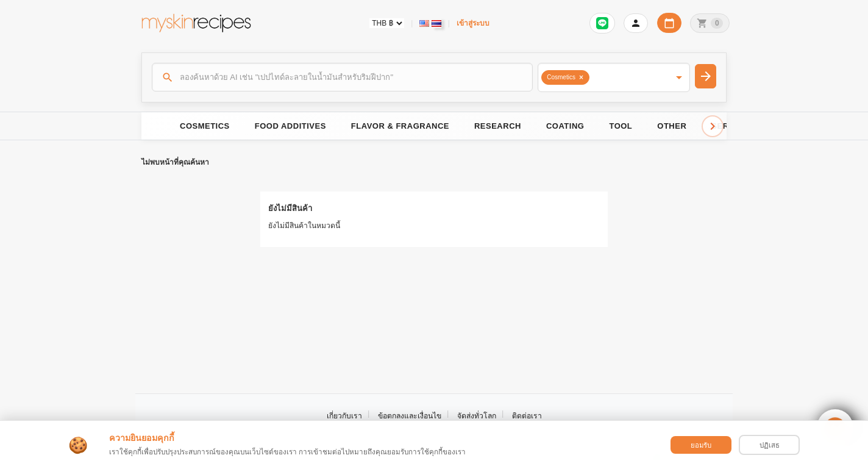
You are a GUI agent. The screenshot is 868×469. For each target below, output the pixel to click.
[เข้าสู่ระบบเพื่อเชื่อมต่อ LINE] (602, 23)
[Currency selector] (387, 23)
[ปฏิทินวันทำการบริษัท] (669, 23)
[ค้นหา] (343, 77)
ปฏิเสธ (770, 445)
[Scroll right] (713, 126)
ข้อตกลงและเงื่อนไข (410, 416)
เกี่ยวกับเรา (344, 416)
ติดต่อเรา (527, 416)
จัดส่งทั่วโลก (477, 416)
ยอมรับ (701, 445)
